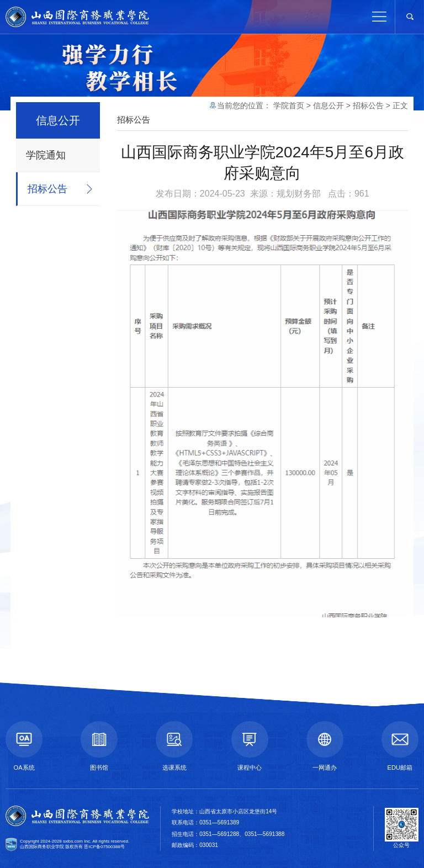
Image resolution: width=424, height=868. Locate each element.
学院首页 (289, 105)
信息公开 (328, 105)
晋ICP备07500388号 (104, 847)
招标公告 (47, 189)
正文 (400, 105)
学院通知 (46, 155)
